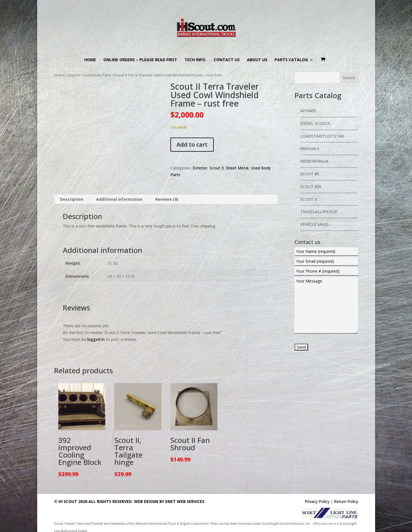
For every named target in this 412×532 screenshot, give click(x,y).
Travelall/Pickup (319, 212)
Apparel (309, 111)
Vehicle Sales (314, 224)
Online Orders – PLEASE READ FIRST (140, 60)
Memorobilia (314, 161)
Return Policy (346, 501)
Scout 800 (311, 186)
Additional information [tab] (119, 199)
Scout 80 (310, 174)
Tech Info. (195, 60)
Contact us (227, 60)
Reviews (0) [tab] (167, 199)
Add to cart (192, 144)
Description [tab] (72, 199)
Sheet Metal (237, 168)
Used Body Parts (97, 75)
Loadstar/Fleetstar (322, 136)
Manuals (310, 148)
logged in (96, 339)
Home (90, 60)
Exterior (200, 168)
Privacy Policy (317, 501)
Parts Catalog (291, 60)
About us (257, 60)
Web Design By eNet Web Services (169, 501)
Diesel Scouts (315, 123)
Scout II (74, 75)
